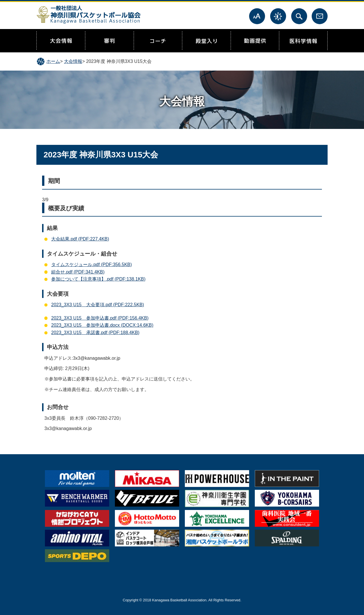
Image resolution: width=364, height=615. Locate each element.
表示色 (278, 16)
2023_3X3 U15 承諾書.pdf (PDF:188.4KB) (95, 333)
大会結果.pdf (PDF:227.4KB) (80, 239)
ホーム (53, 61)
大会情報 (73, 61)
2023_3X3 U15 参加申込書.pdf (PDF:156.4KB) (100, 318)
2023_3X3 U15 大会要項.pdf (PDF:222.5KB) (98, 305)
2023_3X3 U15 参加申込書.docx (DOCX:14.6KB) (102, 325)
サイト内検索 (299, 16)
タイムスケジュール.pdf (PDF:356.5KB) (92, 265)
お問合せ (320, 16)
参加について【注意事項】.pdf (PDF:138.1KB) (98, 279)
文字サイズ (257, 16)
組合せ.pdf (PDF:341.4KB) (78, 272)
